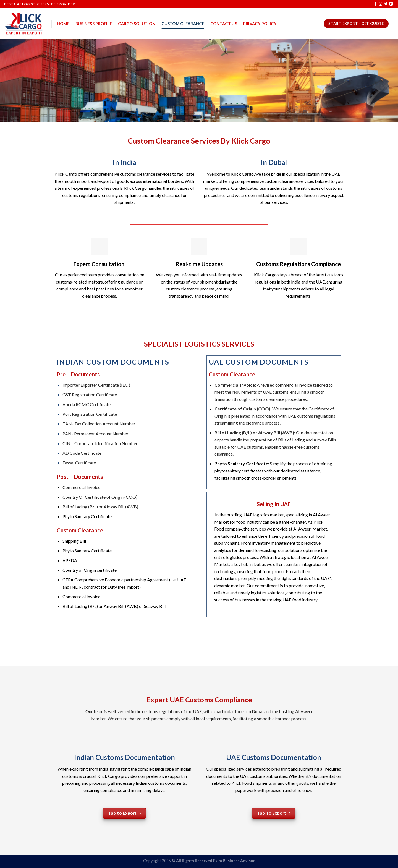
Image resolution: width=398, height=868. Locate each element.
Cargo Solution (137, 24)
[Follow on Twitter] (386, 4)
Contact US (224, 24)
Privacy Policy (260, 24)
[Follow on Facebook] (375, 4)
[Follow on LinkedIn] (391, 4)
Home (63, 24)
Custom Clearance (183, 24)
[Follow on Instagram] (381, 4)
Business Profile (94, 24)
